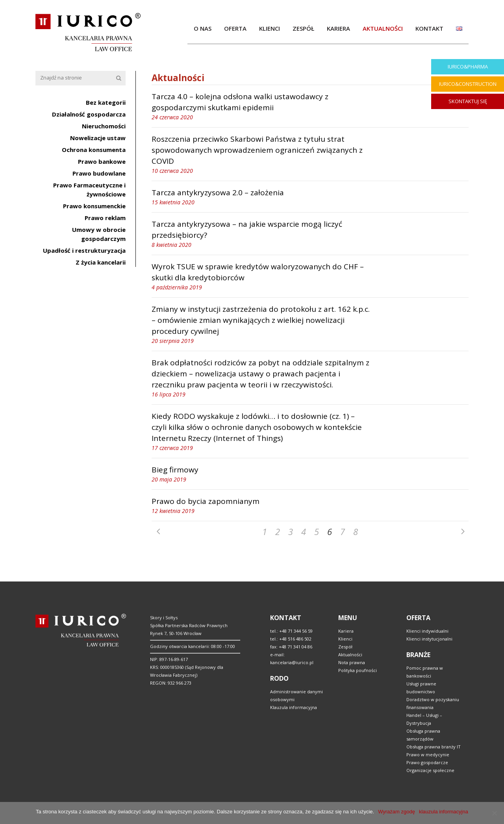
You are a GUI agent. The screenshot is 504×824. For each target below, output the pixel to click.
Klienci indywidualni (427, 631)
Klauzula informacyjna (294, 707)
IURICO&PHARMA (468, 67)
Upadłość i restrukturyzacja (84, 250)
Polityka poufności (358, 670)
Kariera (346, 631)
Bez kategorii (106, 102)
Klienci (345, 639)
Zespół (345, 647)
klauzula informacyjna (444, 812)
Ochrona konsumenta (94, 150)
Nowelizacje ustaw (98, 138)
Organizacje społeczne (430, 770)
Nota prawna (352, 662)
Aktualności (350, 655)
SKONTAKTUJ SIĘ (468, 101)
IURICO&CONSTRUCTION (468, 84)
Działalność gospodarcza (89, 114)
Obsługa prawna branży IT (434, 747)
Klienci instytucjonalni (429, 639)
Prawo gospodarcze (427, 762)
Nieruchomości (104, 126)
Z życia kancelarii (101, 262)
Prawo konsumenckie (94, 206)
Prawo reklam (105, 218)
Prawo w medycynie (428, 755)
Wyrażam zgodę (397, 812)
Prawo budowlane (99, 173)
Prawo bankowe (102, 161)
